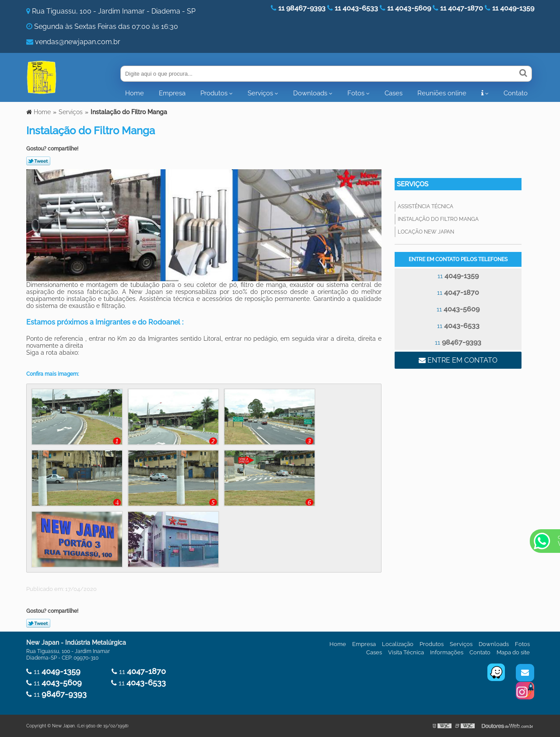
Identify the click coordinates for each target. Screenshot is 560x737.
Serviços (260, 93)
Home (135, 93)
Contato (516, 93)
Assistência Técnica (425, 206)
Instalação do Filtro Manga (438, 219)
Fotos (356, 93)
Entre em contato (458, 360)
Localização (398, 644)
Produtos (214, 93)
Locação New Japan (426, 232)
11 (458, 276)
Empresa (172, 93)
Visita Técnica (406, 652)
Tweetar (38, 161)
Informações (447, 652)
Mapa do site (513, 652)
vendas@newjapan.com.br (78, 42)
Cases (394, 93)
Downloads (310, 93)
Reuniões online (442, 93)
